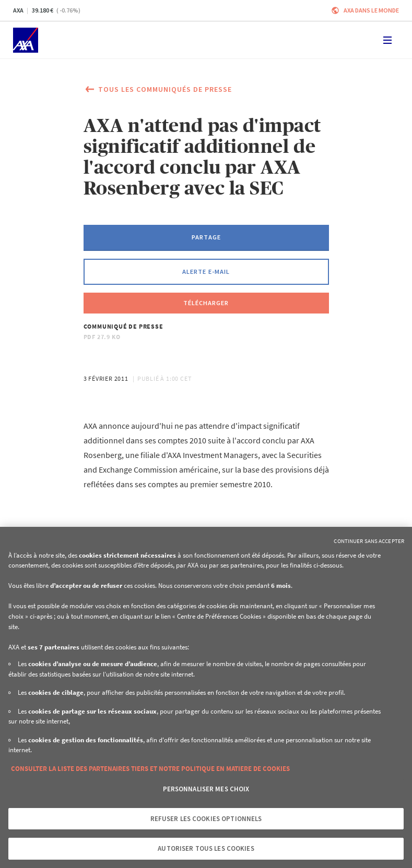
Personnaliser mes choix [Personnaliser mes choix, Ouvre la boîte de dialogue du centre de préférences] (206, 789)
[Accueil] (26, 40)
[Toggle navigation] (387, 40)
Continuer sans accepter (369, 541)
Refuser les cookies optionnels (206, 819)
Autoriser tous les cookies (206, 848)
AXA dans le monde (371, 10)
